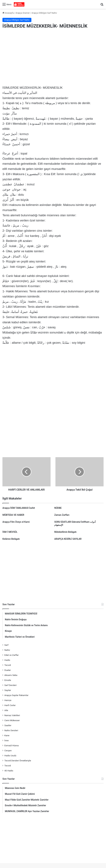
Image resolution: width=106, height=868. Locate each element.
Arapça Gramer (23, 13)
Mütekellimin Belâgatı (65, 532)
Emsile (8, 680)
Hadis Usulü (10, 755)
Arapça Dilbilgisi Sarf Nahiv (44, 13)
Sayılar (8, 690)
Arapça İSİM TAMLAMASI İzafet (19, 508)
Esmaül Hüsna (12, 745)
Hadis (7, 660)
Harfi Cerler (10, 705)
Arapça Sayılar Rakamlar (16, 695)
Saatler (8, 725)
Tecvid (8, 665)
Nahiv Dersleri (11, 730)
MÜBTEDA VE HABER (13, 515)
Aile (6, 710)
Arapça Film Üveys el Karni (16, 522)
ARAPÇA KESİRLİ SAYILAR (68, 539)
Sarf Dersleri (10, 685)
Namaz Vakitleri (12, 715)
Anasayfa (8, 13)
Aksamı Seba (11, 675)
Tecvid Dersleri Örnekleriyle (18, 761)
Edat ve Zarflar (12, 655)
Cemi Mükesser (12, 720)
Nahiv (7, 650)
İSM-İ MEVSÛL (10, 532)
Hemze (8, 700)
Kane (7, 735)
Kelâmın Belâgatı (11, 539)
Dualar (8, 670)
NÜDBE (58, 508)
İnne (7, 740)
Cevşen (8, 750)
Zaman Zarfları (62, 515)
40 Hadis (9, 771)
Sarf (6, 645)
